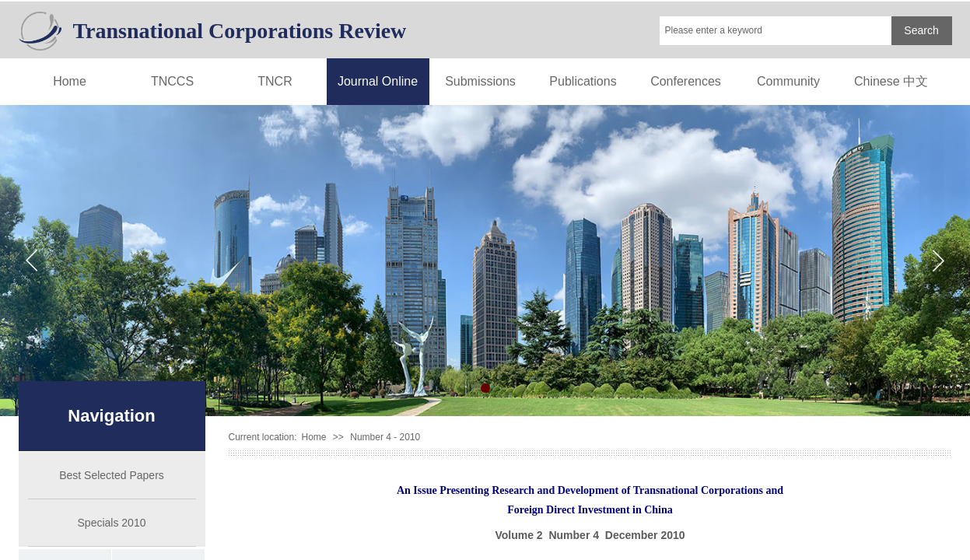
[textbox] (776, 31)
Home (70, 81)
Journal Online (378, 81)
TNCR (275, 81)
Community (788, 81)
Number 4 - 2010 (385, 437)
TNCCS (172, 81)
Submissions (480, 81)
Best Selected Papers (112, 475)
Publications (583, 81)
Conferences (686, 81)
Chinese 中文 (891, 81)
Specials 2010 (112, 523)
